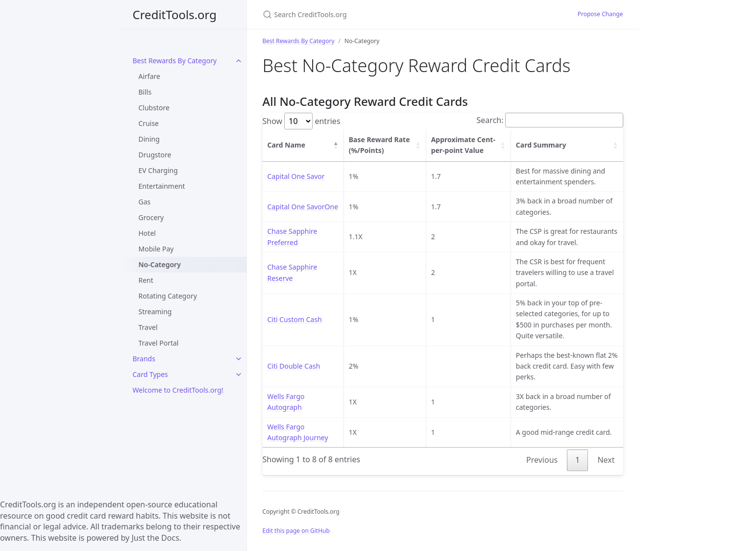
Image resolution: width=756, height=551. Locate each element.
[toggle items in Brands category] (239, 359)
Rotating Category (168, 296)
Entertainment (162, 186)
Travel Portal (159, 343)
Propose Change (600, 14)
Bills (145, 92)
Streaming (155, 312)
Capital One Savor (296, 176)
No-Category (160, 264)
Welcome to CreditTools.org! (178, 390)
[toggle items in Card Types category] (239, 375)
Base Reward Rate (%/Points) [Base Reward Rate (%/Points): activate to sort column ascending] (379, 145)
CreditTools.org (175, 14)
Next (606, 460)
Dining (149, 139)
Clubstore (154, 108)
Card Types (150, 374)
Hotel (147, 233)
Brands (144, 359)
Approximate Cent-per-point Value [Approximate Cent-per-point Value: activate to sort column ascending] (463, 145)
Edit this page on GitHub (296, 531)
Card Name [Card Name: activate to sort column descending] (287, 145)
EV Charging (158, 170)
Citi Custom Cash (295, 319)
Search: (550, 120)
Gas (145, 202)
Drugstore (155, 155)
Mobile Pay (156, 249)
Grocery (151, 217)
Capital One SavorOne (303, 207)
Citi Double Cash (294, 366)
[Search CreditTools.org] (378, 14)
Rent (146, 280)
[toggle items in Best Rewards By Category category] (239, 61)
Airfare (149, 76)
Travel (148, 327)
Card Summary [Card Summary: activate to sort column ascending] (541, 145)
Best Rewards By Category (175, 61)
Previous (542, 460)
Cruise (149, 123)
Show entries (302, 121)
